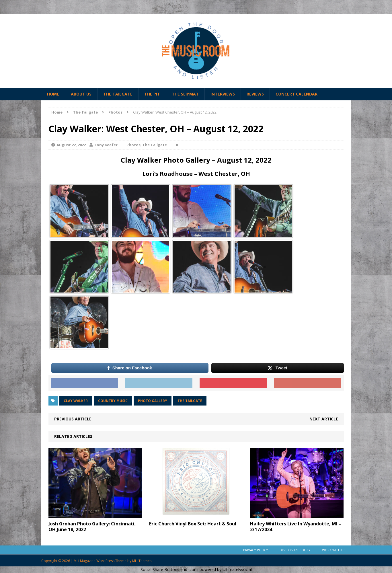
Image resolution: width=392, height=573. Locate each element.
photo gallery (153, 401)
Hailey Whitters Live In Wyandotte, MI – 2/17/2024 (296, 527)
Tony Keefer (106, 145)
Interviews (223, 94)
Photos (133, 145)
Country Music (113, 401)
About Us (81, 94)
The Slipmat (185, 94)
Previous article (73, 419)
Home (53, 94)
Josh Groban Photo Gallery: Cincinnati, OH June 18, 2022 (92, 527)
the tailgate (190, 401)
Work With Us (334, 550)
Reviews (255, 94)
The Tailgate (118, 94)
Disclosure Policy (295, 550)
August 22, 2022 (71, 145)
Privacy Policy (256, 550)
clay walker (76, 401)
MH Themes (142, 561)
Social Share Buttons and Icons (169, 569)
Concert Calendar (297, 94)
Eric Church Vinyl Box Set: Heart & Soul (193, 524)
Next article (324, 419)
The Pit (152, 94)
